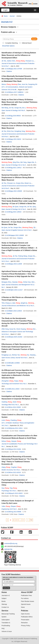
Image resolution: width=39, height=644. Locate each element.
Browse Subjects (10, 27)
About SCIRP (27, 592)
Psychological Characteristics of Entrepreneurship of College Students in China (18, 482)
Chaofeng (16, 420)
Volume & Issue (7, 631)
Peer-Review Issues (28, 601)
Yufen (6, 506)
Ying (13, 488)
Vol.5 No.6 (13, 509)
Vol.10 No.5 (5, 188)
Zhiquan (15, 506)
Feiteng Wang (23, 256)
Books (4, 601)
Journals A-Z (6, 595)
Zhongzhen (7, 381)
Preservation (25, 620)
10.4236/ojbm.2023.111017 (14, 290)
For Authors (25, 598)
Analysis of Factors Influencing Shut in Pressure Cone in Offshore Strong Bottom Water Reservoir (18, 126)
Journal (12, 16)
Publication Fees (27, 595)
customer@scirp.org (11, 543)
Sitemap (4, 604)
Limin (6, 420)
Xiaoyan (16, 441)
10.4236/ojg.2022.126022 (13, 212)
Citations (9, 71)
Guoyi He (12, 329)
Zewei (17, 402)
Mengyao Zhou (6, 282)
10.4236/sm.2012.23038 (13, 407)
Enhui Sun (10, 131)
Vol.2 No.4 (23, 384)
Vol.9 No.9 (22, 110)
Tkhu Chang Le (7, 303)
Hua (5, 488)
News (23, 607)
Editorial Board (27, 43)
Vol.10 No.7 (5, 66)
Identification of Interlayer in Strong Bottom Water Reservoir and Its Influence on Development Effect (19, 55)
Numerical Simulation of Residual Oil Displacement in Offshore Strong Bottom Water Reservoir (18, 177)
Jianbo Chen (11, 61)
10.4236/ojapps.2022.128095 (14, 235)
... (20, 520)
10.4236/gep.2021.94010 (13, 139)
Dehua (6, 441)
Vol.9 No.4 (5, 137)
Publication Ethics (27, 617)
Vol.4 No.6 (24, 358)
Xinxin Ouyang (21, 329)
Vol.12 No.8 (28, 230)
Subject (4, 598)
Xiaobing (7, 402)
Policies (25, 611)
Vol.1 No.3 (5, 425)
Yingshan (16, 467)
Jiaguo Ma (31, 162)
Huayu (19, 381)
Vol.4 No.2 (17, 470)
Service (5, 611)
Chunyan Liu (29, 61)
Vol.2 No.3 (15, 405)
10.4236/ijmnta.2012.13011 (14, 428)
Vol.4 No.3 (13, 491)
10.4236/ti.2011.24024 (12, 389)
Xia (25, 355)
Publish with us (9, 32)
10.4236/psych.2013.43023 (14, 493)
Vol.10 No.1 (5, 334)
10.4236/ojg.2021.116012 (13, 168)
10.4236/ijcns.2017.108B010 (14, 92)
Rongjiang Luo (6, 355)
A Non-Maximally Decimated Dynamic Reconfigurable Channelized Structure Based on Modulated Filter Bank (19, 79)
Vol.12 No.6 (22, 209)
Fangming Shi (33, 84)
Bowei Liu (28, 183)
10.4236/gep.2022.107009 (14, 69)
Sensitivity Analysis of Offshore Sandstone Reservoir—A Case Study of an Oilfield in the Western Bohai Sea (19, 222)
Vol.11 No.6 (22, 165)
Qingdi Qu (24, 303)
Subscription (6, 620)
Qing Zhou (16, 162)
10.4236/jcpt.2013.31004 (13, 449)
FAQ (3, 628)
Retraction (24, 623)
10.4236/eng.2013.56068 (13, 512)
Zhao (16, 84)
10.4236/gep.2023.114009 (14, 264)
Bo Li (24, 108)
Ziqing (6, 467)
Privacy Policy (26, 626)
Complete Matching (11, 43)
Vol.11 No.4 (5, 261)
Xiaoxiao (17, 282)
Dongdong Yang (20, 131)
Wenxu (6, 84)
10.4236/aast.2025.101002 (14, 337)
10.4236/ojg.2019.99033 (13, 116)
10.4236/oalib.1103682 (12, 363)
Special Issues (26, 604)
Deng (31, 329)
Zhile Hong (5, 329)
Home (6, 16)
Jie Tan (4, 61)
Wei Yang (23, 162)
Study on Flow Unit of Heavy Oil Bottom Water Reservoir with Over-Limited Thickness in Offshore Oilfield (19, 102)
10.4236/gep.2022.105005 (14, 191)
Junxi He (25, 84)
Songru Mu (18, 108)
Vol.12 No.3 (30, 306)
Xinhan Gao (27, 282)
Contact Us (5, 607)
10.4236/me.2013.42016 (13, 472)
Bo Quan (16, 207)
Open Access (25, 614)
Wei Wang (5, 108)
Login (5, 10)
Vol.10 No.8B (12, 90)
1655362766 (8, 549)
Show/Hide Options (8, 46)
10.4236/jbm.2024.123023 (13, 311)
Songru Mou (20, 183)
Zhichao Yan (16, 355)
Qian (16, 303)
